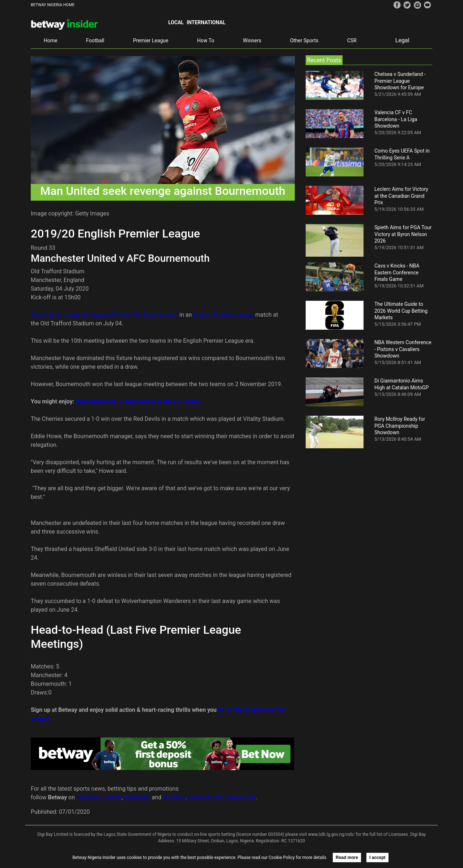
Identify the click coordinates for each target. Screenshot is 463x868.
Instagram (137, 797)
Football (95, 40)
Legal (402, 40)
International (206, 22)
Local (176, 22)
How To (206, 40)
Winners (252, 40)
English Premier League (223, 315)
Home (51, 40)
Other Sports (304, 40)
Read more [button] (347, 858)
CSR (352, 40)
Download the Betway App (222, 797)
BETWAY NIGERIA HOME (53, 5)
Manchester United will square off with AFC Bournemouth (104, 315)
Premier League (151, 40)
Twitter (113, 797)
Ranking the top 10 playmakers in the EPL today (137, 401)
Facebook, (90, 797)
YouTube (174, 797)
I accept (377, 858)
